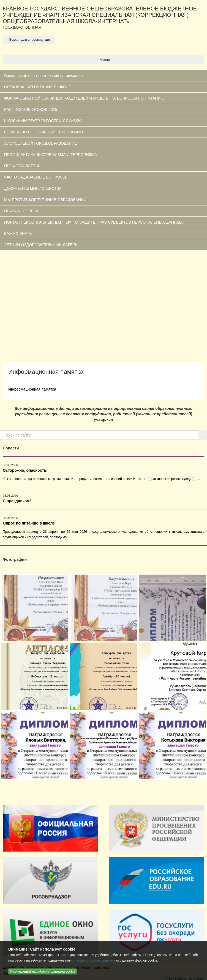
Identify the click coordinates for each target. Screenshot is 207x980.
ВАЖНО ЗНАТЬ (18, 234)
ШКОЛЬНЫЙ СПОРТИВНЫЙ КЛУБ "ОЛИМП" (44, 132)
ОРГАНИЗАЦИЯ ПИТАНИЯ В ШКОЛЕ (38, 87)
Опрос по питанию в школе (29, 523)
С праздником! (17, 501)
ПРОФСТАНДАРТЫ (21, 166)
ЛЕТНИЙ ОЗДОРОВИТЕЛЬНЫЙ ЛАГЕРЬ (41, 245)
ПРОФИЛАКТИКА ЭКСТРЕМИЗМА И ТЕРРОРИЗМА (51, 155)
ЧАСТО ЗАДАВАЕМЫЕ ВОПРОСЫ (35, 177)
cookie (64, 955)
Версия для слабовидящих (28, 40)
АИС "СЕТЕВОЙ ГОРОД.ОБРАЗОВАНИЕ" (41, 143)
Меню (104, 60)
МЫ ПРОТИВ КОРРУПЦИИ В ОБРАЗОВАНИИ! (46, 200)
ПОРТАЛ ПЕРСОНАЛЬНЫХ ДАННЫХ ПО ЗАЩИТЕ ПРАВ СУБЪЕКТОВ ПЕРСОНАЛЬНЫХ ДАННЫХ (93, 222)
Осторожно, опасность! (25, 470)
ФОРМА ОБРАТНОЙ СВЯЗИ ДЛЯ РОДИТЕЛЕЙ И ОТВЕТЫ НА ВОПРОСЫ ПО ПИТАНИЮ (84, 98)
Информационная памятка (32, 389)
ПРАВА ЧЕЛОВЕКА (21, 211)
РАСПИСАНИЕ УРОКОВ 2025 (31, 109)
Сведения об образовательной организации (43, 76)
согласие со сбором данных (92, 960)
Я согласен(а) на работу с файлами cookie (43, 971)
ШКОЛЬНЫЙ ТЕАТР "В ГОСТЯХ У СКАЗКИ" (43, 121)
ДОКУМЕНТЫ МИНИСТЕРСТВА (33, 188)
